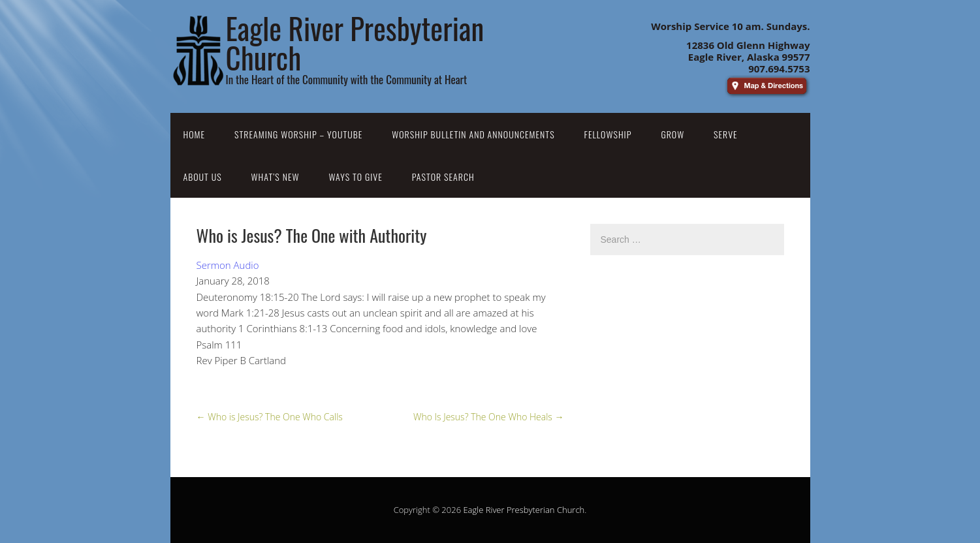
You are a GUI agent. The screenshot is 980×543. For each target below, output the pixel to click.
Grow (672, 134)
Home (195, 134)
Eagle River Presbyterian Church (524, 510)
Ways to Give (355, 177)
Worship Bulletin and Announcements (473, 134)
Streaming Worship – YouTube (298, 134)
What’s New (276, 177)
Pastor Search (443, 177)
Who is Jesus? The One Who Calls (270, 417)
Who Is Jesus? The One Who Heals (489, 417)
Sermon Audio (228, 265)
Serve (726, 134)
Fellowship (608, 134)
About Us (203, 177)
